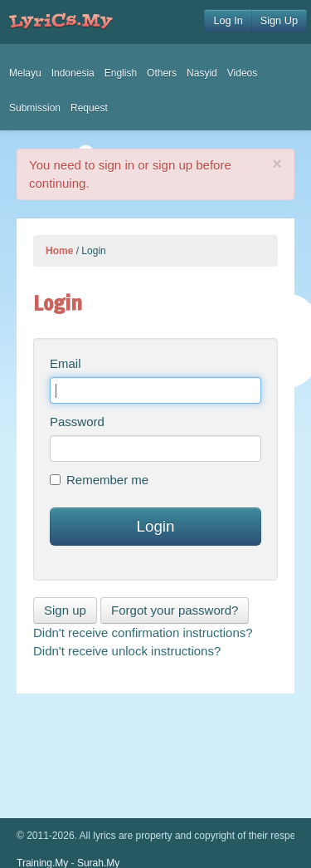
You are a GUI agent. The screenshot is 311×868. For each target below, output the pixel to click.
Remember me (99, 480)
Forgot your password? (175, 610)
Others (162, 73)
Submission (35, 108)
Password (77, 422)
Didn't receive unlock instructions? (127, 651)
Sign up (65, 610)
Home (59, 251)
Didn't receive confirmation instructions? (143, 633)
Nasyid (202, 73)
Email (66, 363)
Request (89, 108)
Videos (242, 73)
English (121, 73)
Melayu (25, 73)
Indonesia (73, 73)
